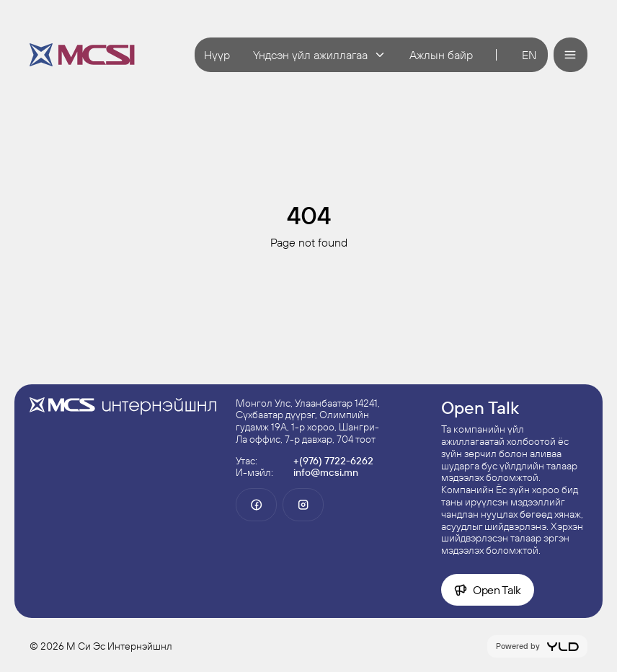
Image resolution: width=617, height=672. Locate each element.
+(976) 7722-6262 (333, 461)
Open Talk (488, 590)
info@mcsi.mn (326, 472)
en (529, 55)
